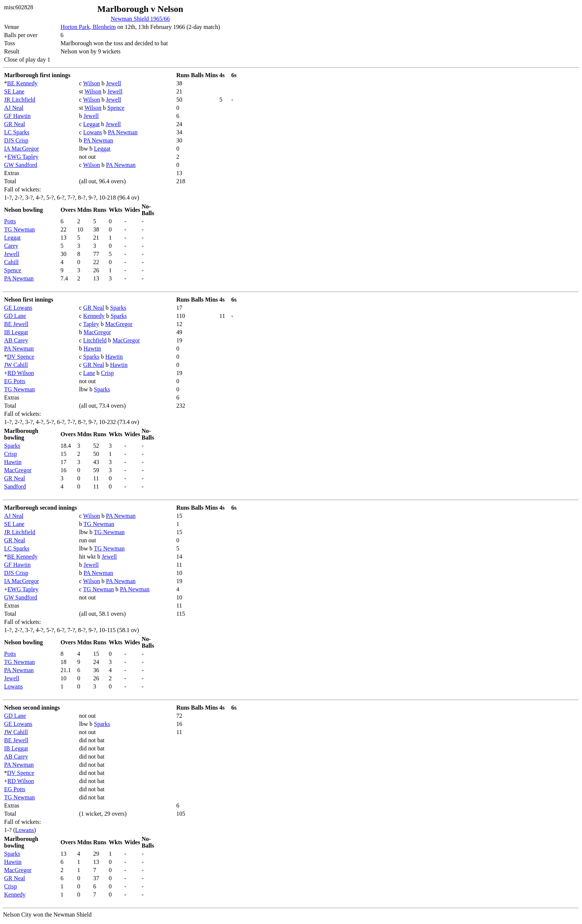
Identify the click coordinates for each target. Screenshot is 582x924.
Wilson (92, 83)
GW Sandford (21, 165)
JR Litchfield (20, 100)
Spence (116, 108)
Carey (11, 246)
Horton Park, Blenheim (88, 27)
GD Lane (15, 316)
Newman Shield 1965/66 (140, 19)
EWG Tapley (23, 157)
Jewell (113, 83)
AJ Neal (14, 108)
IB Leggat (16, 332)
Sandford (15, 486)
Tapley (91, 324)
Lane (89, 373)
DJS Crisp (16, 140)
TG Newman (19, 229)
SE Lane (14, 91)
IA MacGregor (22, 149)
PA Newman (123, 132)
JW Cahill (16, 365)
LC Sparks (17, 132)
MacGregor (119, 324)
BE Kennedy (22, 83)
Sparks (118, 308)
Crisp (107, 373)
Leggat (91, 124)
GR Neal (14, 124)
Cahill (11, 262)
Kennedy (94, 316)
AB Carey (16, 340)
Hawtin (92, 348)
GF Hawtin (17, 116)
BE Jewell (16, 324)
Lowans (93, 132)
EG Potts (15, 381)
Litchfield (95, 340)
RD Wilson (21, 373)
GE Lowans (18, 308)
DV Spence (21, 357)
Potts (10, 221)
